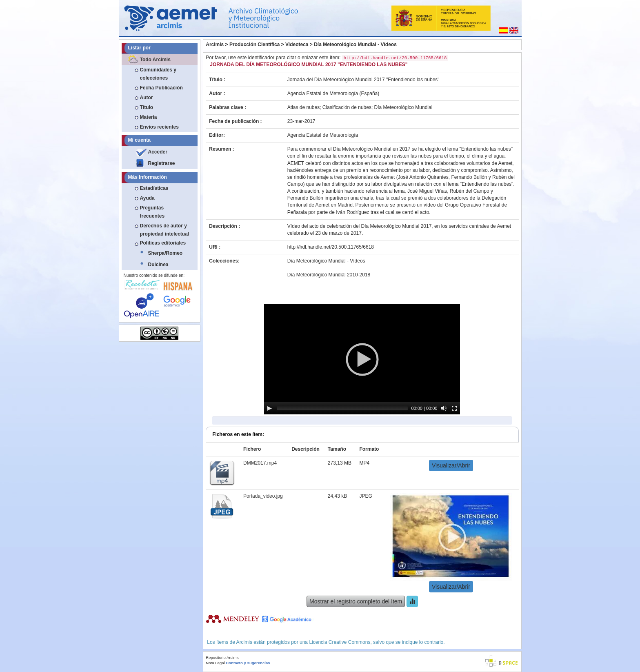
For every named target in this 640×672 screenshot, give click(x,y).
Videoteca (297, 45)
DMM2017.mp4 (260, 463)
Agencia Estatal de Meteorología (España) (333, 93)
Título (147, 107)
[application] (362, 359)
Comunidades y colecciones (158, 74)
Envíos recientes (159, 127)
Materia (149, 117)
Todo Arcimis (155, 60)
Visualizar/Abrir (451, 465)
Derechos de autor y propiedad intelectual (165, 230)
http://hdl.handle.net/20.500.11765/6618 (331, 247)
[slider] (342, 408)
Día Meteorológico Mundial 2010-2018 (329, 275)
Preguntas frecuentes (152, 212)
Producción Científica (254, 45)
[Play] (269, 408)
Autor (147, 98)
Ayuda (147, 198)
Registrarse (162, 163)
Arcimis (215, 45)
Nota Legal (215, 663)
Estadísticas (154, 188)
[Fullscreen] (454, 408)
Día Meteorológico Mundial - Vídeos (355, 45)
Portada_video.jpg (263, 496)
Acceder (158, 152)
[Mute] (444, 408)
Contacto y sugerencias (248, 663)
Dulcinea (158, 265)
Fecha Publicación (161, 88)
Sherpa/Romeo (166, 253)
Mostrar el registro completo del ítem (356, 601)
